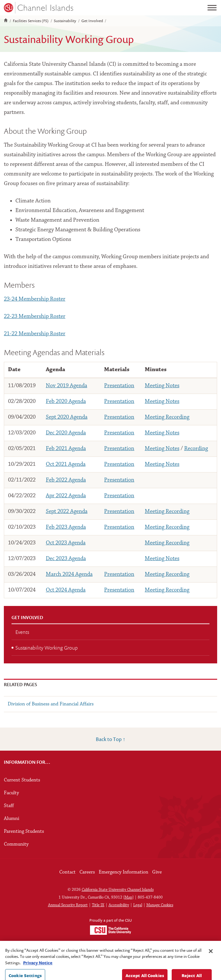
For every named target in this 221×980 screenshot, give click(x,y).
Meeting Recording (167, 417)
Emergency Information (123, 872)
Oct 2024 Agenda (66, 590)
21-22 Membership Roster (35, 334)
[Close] (211, 964)
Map (128, 897)
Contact (67, 872)
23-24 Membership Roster (35, 299)
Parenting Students (24, 831)
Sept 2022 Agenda (67, 511)
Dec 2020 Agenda (66, 433)
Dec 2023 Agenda (66, 559)
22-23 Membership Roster (35, 316)
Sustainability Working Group (47, 648)
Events (22, 632)
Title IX (98, 905)
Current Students (22, 780)
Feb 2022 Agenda (66, 480)
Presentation (119, 386)
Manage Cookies (160, 905)
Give (157, 872)
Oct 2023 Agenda (66, 543)
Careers (87, 872)
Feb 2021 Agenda (66, 449)
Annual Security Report (68, 905)
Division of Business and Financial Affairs (51, 704)
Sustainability (65, 21)
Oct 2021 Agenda (66, 464)
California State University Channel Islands (118, 890)
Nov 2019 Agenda (66, 386)
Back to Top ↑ (110, 739)
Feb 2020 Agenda (66, 401)
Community (16, 844)
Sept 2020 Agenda (67, 417)
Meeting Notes (162, 386)
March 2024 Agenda (69, 574)
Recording (196, 449)
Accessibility (119, 905)
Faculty (11, 793)
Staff (9, 806)
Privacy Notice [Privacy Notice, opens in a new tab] (38, 975)
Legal (138, 905)
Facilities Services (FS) (31, 21)
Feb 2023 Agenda (66, 527)
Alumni (12, 819)
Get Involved (92, 21)
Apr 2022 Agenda (66, 496)
